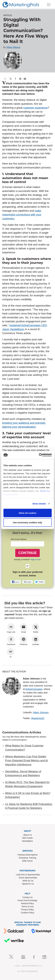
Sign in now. (36, 559)
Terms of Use (27, 907)
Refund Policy (27, 903)
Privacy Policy (27, 910)
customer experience (35, 108)
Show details (39, 504)
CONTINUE (27, 553)
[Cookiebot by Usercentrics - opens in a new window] (39, 455)
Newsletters (27, 841)
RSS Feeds (28, 838)
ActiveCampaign (34, 689)
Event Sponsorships (28, 878)
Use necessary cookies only (27, 522)
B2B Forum (27, 861)
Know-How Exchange (28, 900)
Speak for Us (28, 884)
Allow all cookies (27, 513)
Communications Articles (22, 732)
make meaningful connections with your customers (22, 215)
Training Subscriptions (28, 855)
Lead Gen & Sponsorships (28, 875)
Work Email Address (19, 539)
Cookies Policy (28, 913)
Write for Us (28, 881)
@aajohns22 (38, 718)
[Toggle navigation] (49, 5)
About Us (28, 835)
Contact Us (27, 897)
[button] (16, 582)
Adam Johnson (13, 47)
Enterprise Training (28, 858)
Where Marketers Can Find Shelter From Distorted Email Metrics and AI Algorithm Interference (26, 761)
